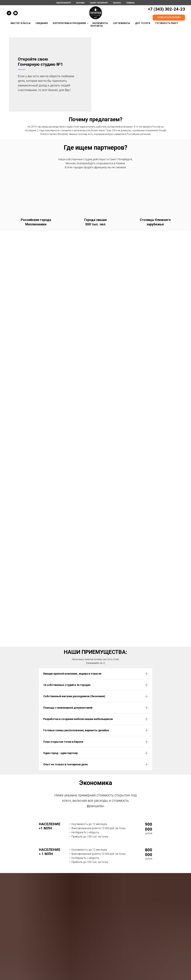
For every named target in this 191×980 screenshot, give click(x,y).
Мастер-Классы (21, 23)
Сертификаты (122, 23)
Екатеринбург (64, 3)
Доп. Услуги (143, 23)
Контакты (97, 26)
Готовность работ (167, 23)
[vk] (9, 13)
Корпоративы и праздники (70, 23)
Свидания (42, 23)
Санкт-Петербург (99, 3)
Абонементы (100, 23)
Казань (117, 3)
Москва (80, 3)
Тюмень (130, 3)
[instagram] (16, 13)
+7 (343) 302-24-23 (166, 9)
